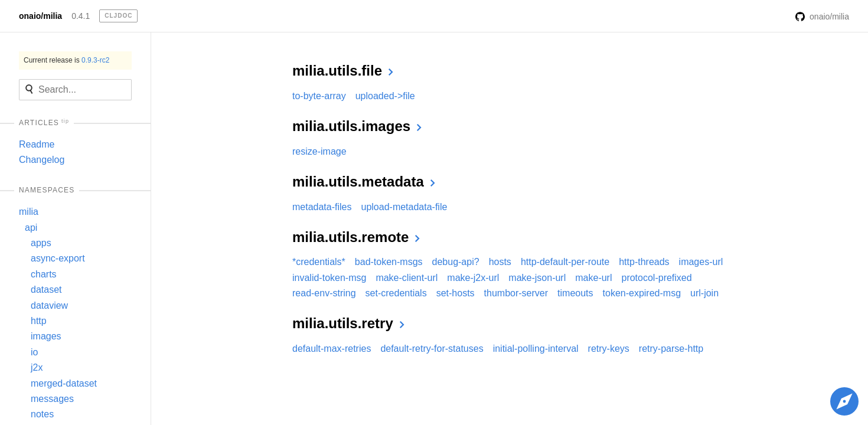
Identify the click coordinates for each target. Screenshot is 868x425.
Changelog (42, 160)
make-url (593, 278)
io (34, 352)
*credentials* (319, 262)
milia (29, 212)
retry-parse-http (671, 349)
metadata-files (322, 207)
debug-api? (456, 262)
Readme (37, 144)
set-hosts (456, 293)
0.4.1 (81, 16)
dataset (46, 290)
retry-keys (609, 349)
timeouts (575, 293)
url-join (704, 293)
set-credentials (396, 293)
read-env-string (324, 293)
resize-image (319, 151)
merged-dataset (64, 383)
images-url (701, 262)
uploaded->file (385, 96)
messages (52, 399)
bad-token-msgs (389, 262)
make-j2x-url (473, 278)
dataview (49, 305)
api (31, 228)
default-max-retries (332, 349)
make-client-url (407, 278)
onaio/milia (40, 16)
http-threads (644, 262)
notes (42, 414)
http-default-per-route (565, 262)
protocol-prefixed (656, 278)
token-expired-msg (642, 293)
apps (41, 243)
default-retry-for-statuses (432, 349)
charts (44, 274)
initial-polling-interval (536, 349)
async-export (58, 258)
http (39, 321)
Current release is (66, 60)
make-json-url (537, 278)
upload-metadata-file (404, 207)
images (46, 336)
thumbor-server (516, 293)
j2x (37, 367)
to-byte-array (319, 96)
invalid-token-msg (329, 278)
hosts (500, 262)
